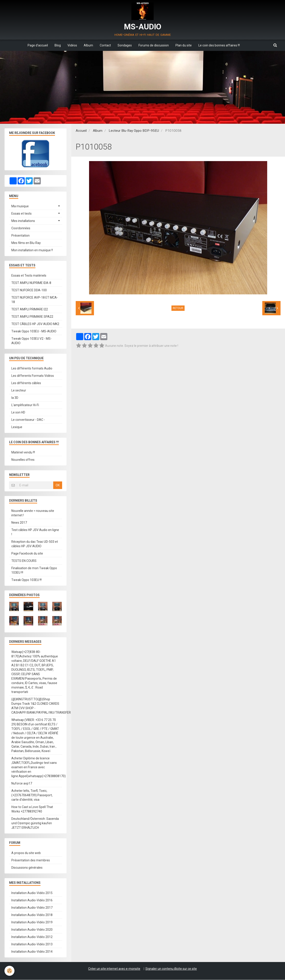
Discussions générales (27, 868)
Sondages (125, 45)
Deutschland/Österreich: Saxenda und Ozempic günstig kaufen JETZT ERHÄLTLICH (35, 823)
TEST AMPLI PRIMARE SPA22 (32, 317)
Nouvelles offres (23, 460)
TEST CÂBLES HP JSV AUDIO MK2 (35, 324)
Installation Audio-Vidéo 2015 (32, 893)
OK (58, 485)
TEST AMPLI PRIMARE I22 (30, 309)
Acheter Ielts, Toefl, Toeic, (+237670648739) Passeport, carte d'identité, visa (32, 795)
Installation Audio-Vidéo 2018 (32, 915)
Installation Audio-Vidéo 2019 (32, 922)
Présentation (20, 236)
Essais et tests (21, 214)
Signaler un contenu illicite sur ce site (171, 969)
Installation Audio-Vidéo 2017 (32, 908)
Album (88, 45)
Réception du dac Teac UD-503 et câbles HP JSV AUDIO (35, 544)
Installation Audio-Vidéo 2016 (32, 900)
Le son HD (18, 413)
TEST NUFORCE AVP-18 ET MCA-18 (35, 300)
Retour (178, 308)
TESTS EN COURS (24, 561)
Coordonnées (21, 228)
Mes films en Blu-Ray (26, 243)
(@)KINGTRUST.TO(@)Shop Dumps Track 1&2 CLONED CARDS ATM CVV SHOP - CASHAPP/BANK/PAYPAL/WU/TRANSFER (37, 706)
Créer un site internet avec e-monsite (114, 969)
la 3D (15, 398)
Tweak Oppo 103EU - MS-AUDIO (34, 331)
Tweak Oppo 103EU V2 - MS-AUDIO (32, 341)
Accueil (81, 131)
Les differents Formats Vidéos (33, 376)
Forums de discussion (154, 45)
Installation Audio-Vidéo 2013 (32, 944)
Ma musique (20, 206)
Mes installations (23, 221)
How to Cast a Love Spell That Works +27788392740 (32, 809)
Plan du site (184, 45)
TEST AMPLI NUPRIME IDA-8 (31, 283)
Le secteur (19, 391)
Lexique (17, 427)
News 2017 (19, 523)
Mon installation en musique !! (32, 250)
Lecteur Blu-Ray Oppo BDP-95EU (134, 131)
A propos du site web (26, 853)
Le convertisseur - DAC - (28, 420)
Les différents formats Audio (32, 369)
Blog (58, 45)
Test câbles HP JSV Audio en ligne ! (35, 532)
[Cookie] (9, 971)
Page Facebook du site (27, 554)
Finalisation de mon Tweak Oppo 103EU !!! (34, 571)
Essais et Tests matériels (29, 276)
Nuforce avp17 (22, 784)
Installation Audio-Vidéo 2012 (32, 937)
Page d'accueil (38, 45)
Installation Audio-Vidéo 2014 (32, 952)
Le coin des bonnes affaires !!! (219, 45)
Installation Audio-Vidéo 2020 (32, 930)
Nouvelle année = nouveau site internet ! (33, 513)
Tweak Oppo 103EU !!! (26, 580)
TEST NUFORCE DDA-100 (29, 290)
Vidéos (72, 45)
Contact (105, 45)
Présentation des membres (31, 860)
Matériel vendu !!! (23, 453)
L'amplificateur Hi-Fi (25, 405)
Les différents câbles (26, 383)
